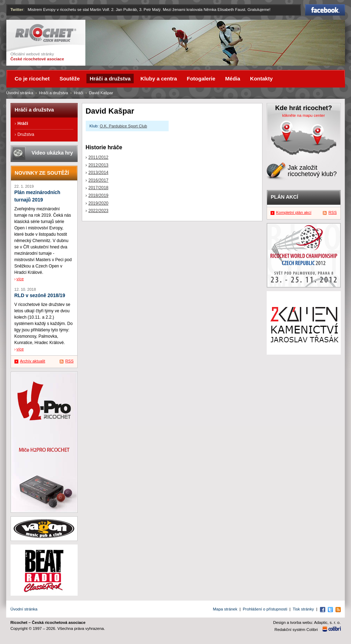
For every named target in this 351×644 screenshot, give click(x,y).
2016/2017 (99, 180)
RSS (69, 361)
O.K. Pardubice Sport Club (123, 126)
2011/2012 (99, 157)
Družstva (26, 134)
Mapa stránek (225, 609)
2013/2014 (99, 173)
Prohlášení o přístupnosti (265, 609)
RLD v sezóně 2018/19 (40, 296)
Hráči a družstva (54, 93)
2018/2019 (99, 195)
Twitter (17, 10)
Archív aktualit (33, 361)
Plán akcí (285, 197)
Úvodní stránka (20, 93)
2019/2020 (99, 203)
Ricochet (46, 33)
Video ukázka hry (52, 153)
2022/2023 (99, 211)
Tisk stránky (303, 609)
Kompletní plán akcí (294, 212)
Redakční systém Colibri (296, 630)
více (20, 279)
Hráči (78, 93)
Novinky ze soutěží (42, 173)
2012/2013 (99, 165)
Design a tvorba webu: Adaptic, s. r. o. (307, 622)
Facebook (325, 10)
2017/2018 (99, 188)
